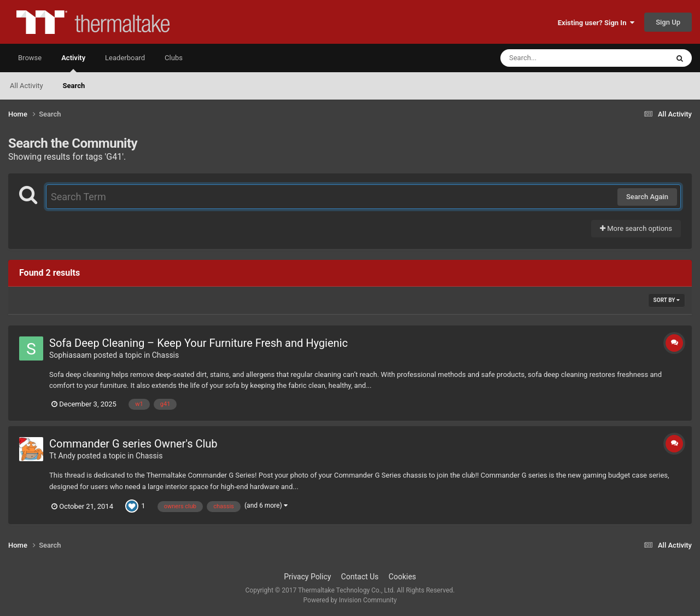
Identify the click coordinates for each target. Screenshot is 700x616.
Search (74, 86)
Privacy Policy (307, 577)
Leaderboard (125, 58)
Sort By (667, 300)
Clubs (174, 58)
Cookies (402, 577)
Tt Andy (62, 456)
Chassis (166, 355)
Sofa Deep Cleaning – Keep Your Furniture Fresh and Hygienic (199, 343)
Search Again (647, 197)
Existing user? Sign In (596, 23)
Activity (73, 63)
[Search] (557, 58)
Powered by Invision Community (350, 600)
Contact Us (360, 577)
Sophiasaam (71, 355)
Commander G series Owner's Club (133, 444)
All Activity (27, 86)
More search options (636, 228)
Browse (30, 58)
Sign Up (668, 22)
